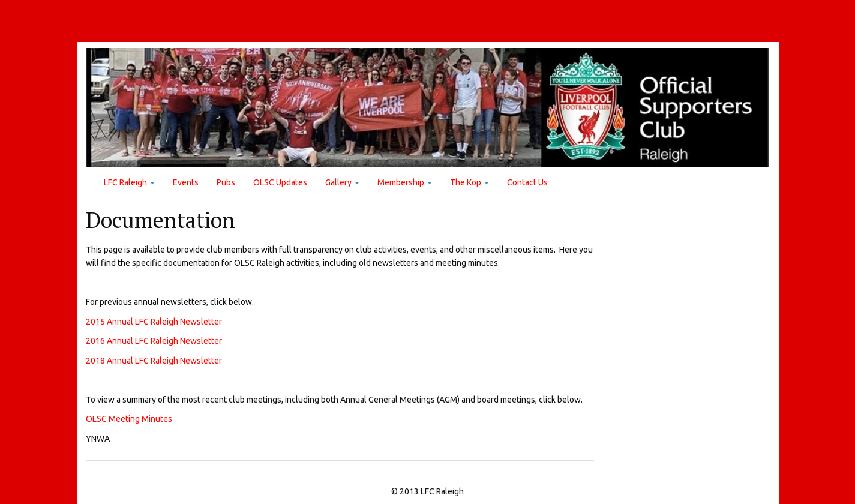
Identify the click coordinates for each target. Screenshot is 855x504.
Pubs (226, 182)
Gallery (342, 182)
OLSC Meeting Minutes (129, 419)
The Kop (469, 182)
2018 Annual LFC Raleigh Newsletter (154, 360)
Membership (405, 182)
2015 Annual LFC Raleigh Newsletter (154, 322)
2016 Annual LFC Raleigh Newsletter (154, 341)
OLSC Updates (280, 182)
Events (186, 182)
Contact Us (527, 182)
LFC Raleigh (129, 182)
